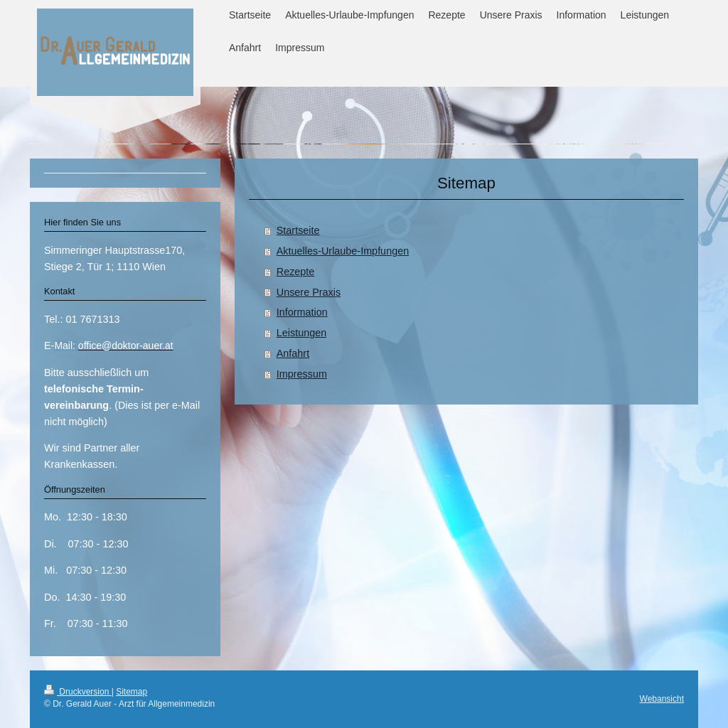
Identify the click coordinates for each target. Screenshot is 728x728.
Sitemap (132, 692)
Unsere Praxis (309, 292)
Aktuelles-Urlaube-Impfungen (343, 251)
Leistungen (301, 333)
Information (302, 312)
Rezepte (296, 272)
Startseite (298, 230)
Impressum (302, 374)
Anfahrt (293, 353)
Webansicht (662, 699)
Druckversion (78, 692)
